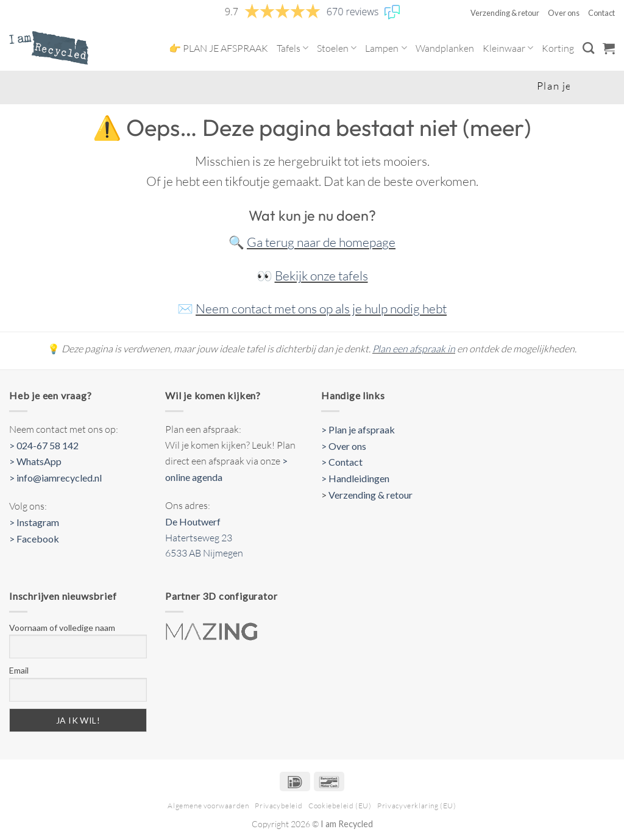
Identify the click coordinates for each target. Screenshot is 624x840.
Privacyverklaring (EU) (417, 806)
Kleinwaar (508, 48)
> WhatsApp (35, 461)
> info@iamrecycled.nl (55, 478)
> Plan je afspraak (358, 429)
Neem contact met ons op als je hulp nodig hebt (321, 308)
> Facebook (34, 539)
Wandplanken (445, 48)
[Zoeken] (588, 48)
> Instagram (34, 522)
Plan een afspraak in (414, 349)
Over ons (564, 13)
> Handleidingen (355, 478)
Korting (558, 48)
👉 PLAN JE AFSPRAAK (218, 48)
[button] (609, 48)
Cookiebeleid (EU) (340, 806)
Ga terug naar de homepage (321, 242)
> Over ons (344, 446)
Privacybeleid (278, 806)
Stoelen (337, 48)
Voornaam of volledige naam (62, 628)
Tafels (292, 48)
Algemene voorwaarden (208, 806)
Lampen (386, 48)
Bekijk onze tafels (321, 276)
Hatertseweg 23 (199, 538)
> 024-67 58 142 (44, 445)
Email (19, 670)
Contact (601, 13)
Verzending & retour (505, 13)
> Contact (342, 462)
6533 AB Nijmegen (204, 553)
